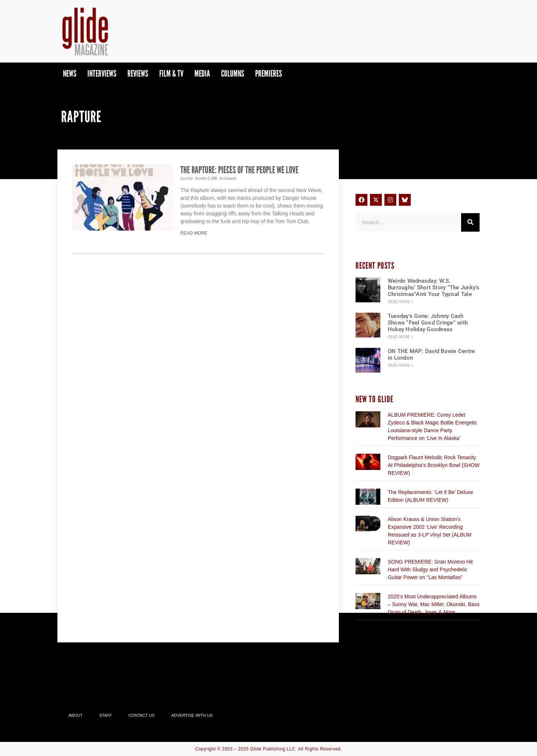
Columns (233, 73)
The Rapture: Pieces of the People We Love (239, 170)
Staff (106, 715)
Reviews (138, 73)
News (70, 73)
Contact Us (142, 715)
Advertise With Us (192, 715)
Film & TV (171, 73)
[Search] (470, 222)
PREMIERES (268, 73)
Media (202, 73)
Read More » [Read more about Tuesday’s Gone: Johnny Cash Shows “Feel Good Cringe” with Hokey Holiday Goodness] (401, 337)
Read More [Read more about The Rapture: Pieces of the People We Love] (194, 233)
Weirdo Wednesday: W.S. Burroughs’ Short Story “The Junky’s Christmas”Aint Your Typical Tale (434, 288)
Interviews (102, 73)
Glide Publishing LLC (273, 749)
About (76, 715)
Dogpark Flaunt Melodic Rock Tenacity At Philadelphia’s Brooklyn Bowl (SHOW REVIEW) (434, 465)
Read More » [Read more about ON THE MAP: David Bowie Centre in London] (401, 365)
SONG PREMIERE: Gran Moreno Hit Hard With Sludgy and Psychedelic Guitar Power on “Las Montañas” (430, 569)
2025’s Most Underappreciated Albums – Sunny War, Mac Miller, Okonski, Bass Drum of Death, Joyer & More (434, 604)
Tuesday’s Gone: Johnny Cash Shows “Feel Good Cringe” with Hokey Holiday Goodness (428, 323)
